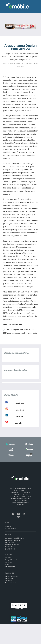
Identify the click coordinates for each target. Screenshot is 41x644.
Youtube (19, 423)
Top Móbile (8, 581)
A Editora (8, 526)
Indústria (8, 558)
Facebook (19, 403)
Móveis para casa (11, 583)
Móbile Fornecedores (12, 576)
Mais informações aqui (13, 325)
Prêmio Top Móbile (11, 528)
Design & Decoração (11, 560)
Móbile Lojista (9, 579)
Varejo (7, 564)
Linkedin (19, 416)
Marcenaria (9, 562)
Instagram (20, 410)
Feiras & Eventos (10, 566)
